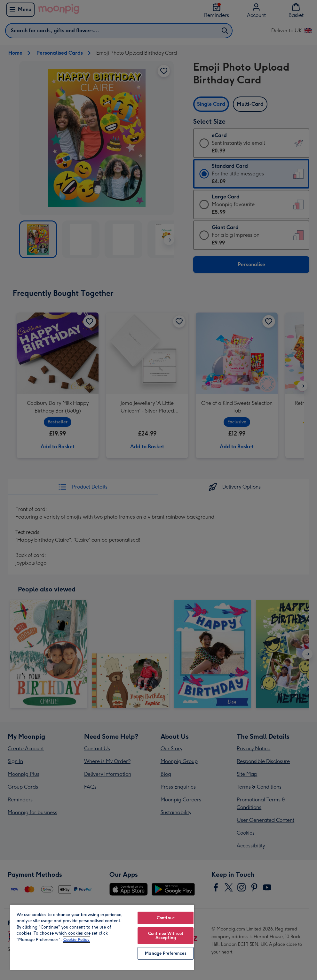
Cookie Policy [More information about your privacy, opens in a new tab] (76, 940)
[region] (102, 937)
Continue (166, 918)
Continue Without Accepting (166, 936)
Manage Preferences (166, 953)
